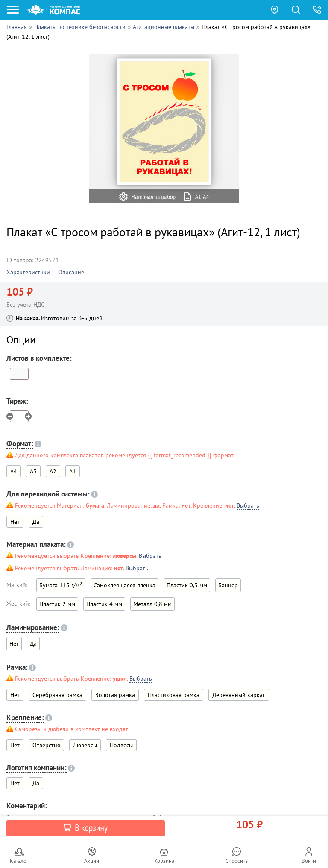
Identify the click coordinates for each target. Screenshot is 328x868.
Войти (309, 861)
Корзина (164, 861)
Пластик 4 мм (104, 604)
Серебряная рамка (57, 695)
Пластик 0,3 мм (187, 585)
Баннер (228, 585)
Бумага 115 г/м (61, 585)
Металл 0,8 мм (152, 604)
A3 (33, 471)
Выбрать (248, 505)
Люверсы (85, 745)
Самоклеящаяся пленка (124, 585)
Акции (92, 861)
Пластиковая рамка (174, 695)
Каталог (19, 861)
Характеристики (28, 272)
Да (36, 522)
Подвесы (121, 745)
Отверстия (46, 745)
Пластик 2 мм (57, 604)
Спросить (237, 861)
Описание (71, 272)
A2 (53, 471)
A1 (73, 471)
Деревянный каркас (239, 695)
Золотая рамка (115, 695)
